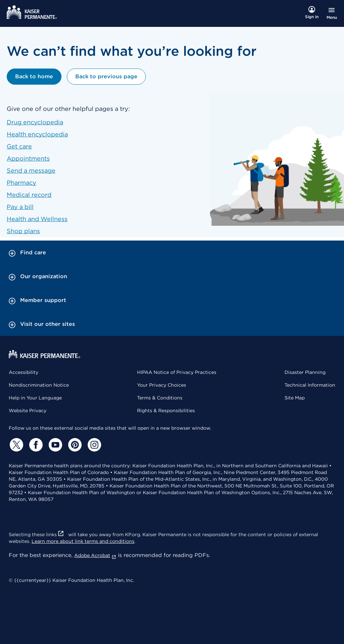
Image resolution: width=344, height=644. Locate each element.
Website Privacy (28, 411)
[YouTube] (54, 445)
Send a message (31, 170)
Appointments (28, 158)
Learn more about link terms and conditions (83, 541)
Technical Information (310, 385)
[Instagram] (93, 445)
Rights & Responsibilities (166, 411)
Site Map (295, 398)
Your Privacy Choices (162, 385)
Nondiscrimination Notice (39, 385)
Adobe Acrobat (95, 555)
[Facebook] (35, 445)
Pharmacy (21, 183)
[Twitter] (15, 445)
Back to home (34, 76)
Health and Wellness (37, 219)
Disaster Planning (305, 372)
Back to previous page (106, 76)
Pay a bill (20, 207)
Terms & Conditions (160, 398)
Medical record (29, 195)
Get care (19, 146)
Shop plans (23, 231)
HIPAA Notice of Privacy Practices (177, 372)
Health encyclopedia (37, 134)
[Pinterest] (74, 445)
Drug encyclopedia (35, 122)
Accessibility (24, 372)
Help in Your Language (35, 398)
